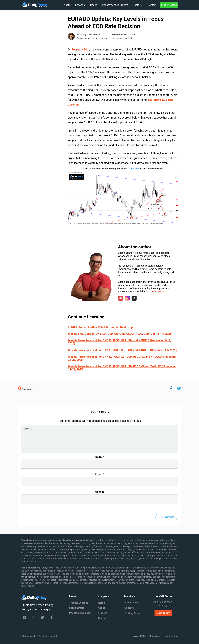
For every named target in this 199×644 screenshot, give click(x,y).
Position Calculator (80, 613)
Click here (134, 169)
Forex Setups (77, 608)
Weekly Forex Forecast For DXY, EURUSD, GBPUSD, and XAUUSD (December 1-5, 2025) (123, 350)
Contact (103, 618)
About (101, 608)
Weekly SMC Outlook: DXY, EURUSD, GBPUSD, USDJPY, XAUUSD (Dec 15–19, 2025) (120, 334)
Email (100, 474)
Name (100, 457)
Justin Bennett (93, 34)
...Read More (157, 292)
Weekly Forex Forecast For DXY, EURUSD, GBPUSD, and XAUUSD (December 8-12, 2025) (119, 342)
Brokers (102, 613)
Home (101, 603)
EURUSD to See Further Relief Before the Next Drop (100, 327)
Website (100, 492)
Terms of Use (171, 636)
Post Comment (167, 517)
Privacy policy (139, 636)
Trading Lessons (79, 603)
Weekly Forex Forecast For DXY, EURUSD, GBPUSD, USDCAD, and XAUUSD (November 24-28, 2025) (122, 358)
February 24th (80, 50)
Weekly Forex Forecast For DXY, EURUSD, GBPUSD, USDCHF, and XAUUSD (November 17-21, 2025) (122, 368)
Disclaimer (155, 636)
